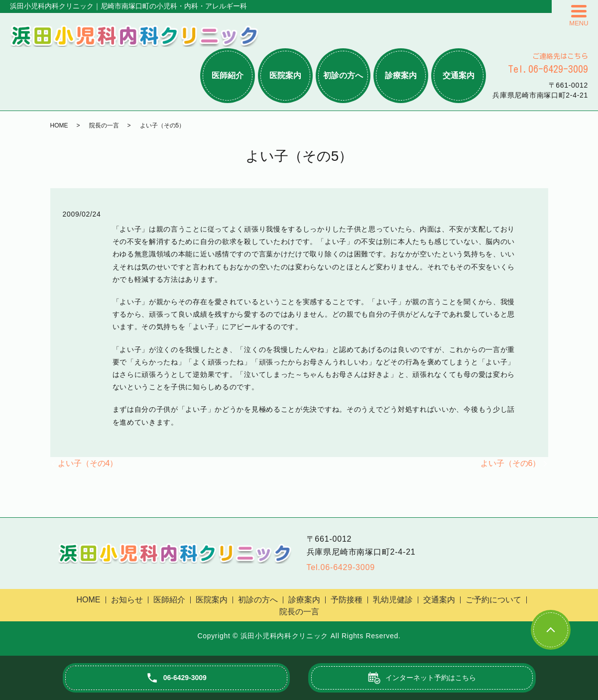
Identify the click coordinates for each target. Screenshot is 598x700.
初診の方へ (343, 75)
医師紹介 (228, 75)
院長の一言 (104, 125)
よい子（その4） (88, 463)
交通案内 (459, 75)
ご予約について (493, 600)
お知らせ (127, 600)
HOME (59, 125)
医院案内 (285, 75)
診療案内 (401, 75)
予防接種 (347, 600)
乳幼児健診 (393, 600)
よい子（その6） (511, 463)
